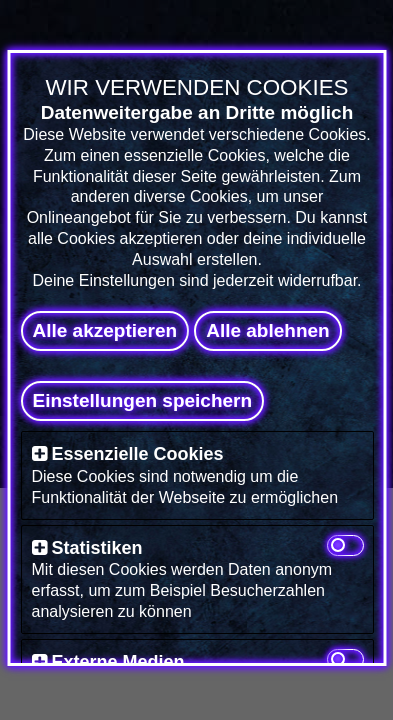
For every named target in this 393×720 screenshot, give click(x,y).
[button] (38, 454)
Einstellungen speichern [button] (142, 400)
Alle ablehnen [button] (268, 330)
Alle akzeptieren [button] (104, 330)
